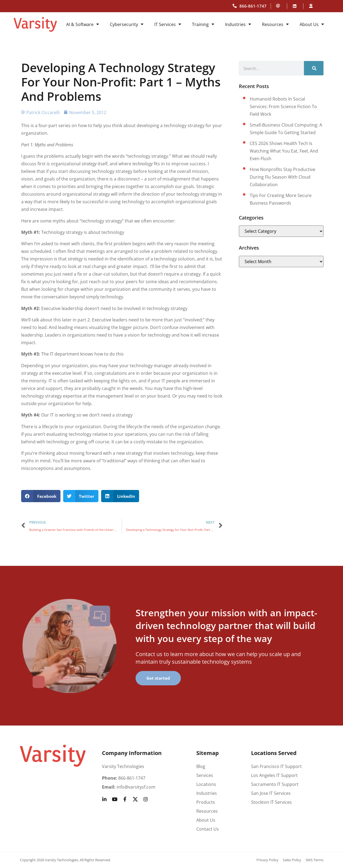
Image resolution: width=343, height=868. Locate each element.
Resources (275, 24)
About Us (312, 24)
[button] (41, 496)
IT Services (168, 24)
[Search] (314, 68)
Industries (238, 24)
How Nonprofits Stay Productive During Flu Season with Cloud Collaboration (283, 177)
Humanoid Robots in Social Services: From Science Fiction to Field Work (283, 107)
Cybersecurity (127, 24)
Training (203, 24)
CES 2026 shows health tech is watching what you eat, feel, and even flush (284, 151)
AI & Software (83, 24)
